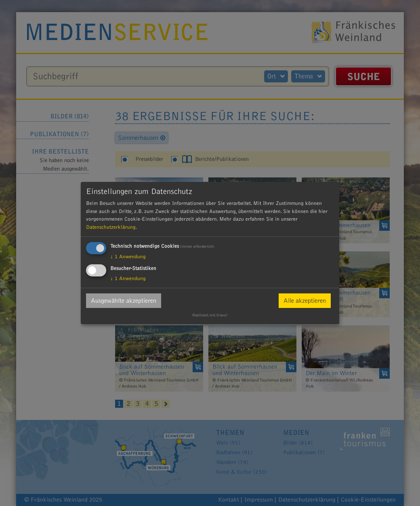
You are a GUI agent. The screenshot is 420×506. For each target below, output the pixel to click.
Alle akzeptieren (305, 301)
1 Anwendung (128, 257)
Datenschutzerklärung (111, 227)
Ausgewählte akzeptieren (124, 301)
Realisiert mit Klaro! (210, 315)
